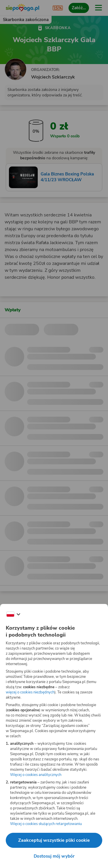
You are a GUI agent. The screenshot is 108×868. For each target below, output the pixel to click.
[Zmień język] (13, 614)
